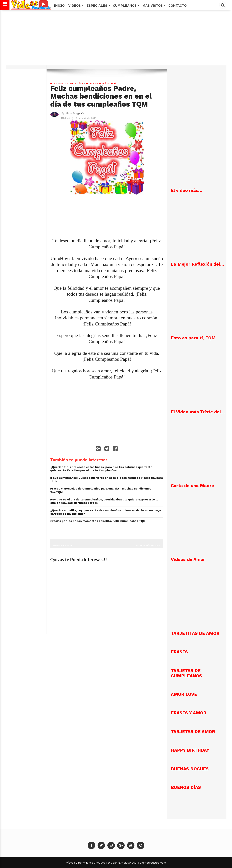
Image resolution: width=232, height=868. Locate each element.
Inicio (59, 5)
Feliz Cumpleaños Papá (101, 84)
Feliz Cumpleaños (71, 84)
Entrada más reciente (148, 545)
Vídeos (75, 5)
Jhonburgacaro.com (152, 863)
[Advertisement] (116, 40)
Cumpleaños (126, 5)
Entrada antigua (63, 545)
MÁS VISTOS (153, 5)
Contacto (177, 5)
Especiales (98, 5)
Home (54, 84)
